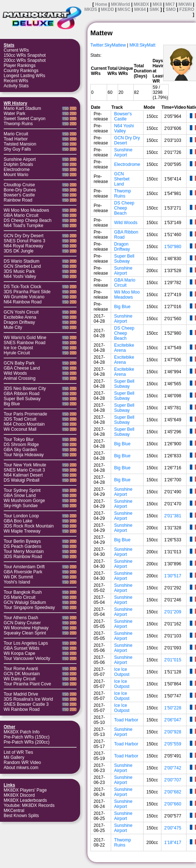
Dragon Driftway (19, 322)
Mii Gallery (14, 757)
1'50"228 (173, 708)
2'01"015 (173, 660)
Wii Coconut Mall (20, 429)
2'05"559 (173, 744)
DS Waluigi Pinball (21, 480)
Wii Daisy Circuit (19, 679)
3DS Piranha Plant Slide (27, 292)
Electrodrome (17, 170)
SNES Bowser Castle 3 (26, 704)
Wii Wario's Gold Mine (25, 338)
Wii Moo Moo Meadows (26, 210)
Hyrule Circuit (17, 353)
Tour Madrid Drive (21, 694)
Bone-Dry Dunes (20, 190)
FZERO (187, 9)
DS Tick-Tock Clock (22, 287)
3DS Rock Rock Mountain (29, 526)
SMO (171, 9)
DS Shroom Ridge (21, 445)
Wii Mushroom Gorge (24, 501)
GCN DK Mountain (22, 674)
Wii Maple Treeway (22, 531)
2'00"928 (173, 732)
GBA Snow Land (20, 495)
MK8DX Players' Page (25, 790)
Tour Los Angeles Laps (26, 643)
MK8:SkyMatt (142, 45)
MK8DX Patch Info (22, 732)
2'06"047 (173, 720)
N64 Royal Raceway (23, 246)
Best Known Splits (21, 816)
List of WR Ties (18, 752)
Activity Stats (16, 86)
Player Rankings (19, 65)
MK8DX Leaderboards (25, 800)
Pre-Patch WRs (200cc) (27, 742)
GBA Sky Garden (20, 450)
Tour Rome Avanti (21, 669)
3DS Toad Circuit (20, 419)
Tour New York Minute (25, 465)
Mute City (13, 327)
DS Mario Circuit (19, 597)
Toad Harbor (16, 139)
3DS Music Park (19, 271)
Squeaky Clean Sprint (25, 633)
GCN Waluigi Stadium (25, 602)
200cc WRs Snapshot (25, 60)
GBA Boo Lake (18, 521)
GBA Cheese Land (22, 368)
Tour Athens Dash (21, 618)
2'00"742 (173, 768)
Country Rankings (21, 71)
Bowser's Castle (19, 195)
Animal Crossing (19, 378)
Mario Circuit (16, 134)
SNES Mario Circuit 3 (24, 470)
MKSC (124, 9)
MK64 (140, 9)
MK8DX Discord (19, 795)
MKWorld (120, 4)
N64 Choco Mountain (24, 424)
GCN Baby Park (19, 363)
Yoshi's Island (17, 582)
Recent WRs (16, 81)
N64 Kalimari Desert (23, 475)
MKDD (107, 9)
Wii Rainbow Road (22, 709)
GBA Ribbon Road (21, 394)
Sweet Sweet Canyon (25, 119)
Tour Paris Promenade (25, 414)
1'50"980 (173, 247)
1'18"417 (173, 843)
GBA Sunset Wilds (21, 648)
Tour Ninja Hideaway (24, 455)
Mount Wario (16, 175)
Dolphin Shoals (18, 164)
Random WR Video (22, 763)
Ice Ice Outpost (18, 348)
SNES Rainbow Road (25, 343)
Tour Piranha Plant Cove (27, 684)
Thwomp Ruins (18, 124)
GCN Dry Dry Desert (23, 236)
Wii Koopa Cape (19, 653)
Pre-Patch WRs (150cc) (27, 737)
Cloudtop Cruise (19, 185)
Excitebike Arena (20, 317)
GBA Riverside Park (23, 572)
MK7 (170, 4)
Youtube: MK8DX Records (29, 805)
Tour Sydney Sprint (22, 490)
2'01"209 (173, 612)
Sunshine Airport (20, 159)
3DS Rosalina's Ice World (28, 699)
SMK (154, 9)
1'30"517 (173, 576)
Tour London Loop (21, 516)
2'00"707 (173, 780)
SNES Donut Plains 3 (24, 241)
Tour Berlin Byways (22, 541)
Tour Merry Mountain (24, 552)
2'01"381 (173, 516)
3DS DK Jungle (19, 251)
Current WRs (16, 50)
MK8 (157, 4)
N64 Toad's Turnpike (23, 226)
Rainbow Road (18, 200)
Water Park (15, 114)
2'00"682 (173, 792)
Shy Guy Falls (17, 149)
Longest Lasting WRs (24, 76)
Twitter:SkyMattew (108, 45)
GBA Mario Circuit (21, 215)
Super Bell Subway (22, 399)
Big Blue (12, 404)
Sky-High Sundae (21, 506)
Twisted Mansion (20, 144)
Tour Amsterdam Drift (24, 567)
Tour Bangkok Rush (23, 592)
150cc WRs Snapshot (25, 55)
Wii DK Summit (18, 577)
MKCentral (14, 811)
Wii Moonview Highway (26, 628)
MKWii (185, 4)
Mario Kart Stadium (22, 108)
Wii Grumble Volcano (24, 297)
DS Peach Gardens (22, 546)
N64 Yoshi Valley (20, 276)
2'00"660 (173, 804)
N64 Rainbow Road (23, 302)
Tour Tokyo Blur (19, 439)
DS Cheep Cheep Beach (28, 220)
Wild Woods (15, 373)
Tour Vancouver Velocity (27, 658)
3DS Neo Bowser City (25, 389)
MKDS (91, 9)
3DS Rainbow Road (23, 557)
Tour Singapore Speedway (29, 608)
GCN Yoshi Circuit (21, 312)
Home (101, 4)
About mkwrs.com (21, 768)
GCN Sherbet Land (22, 266)
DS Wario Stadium (21, 261)
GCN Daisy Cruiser (22, 623)
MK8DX (141, 4)
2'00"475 (173, 828)
